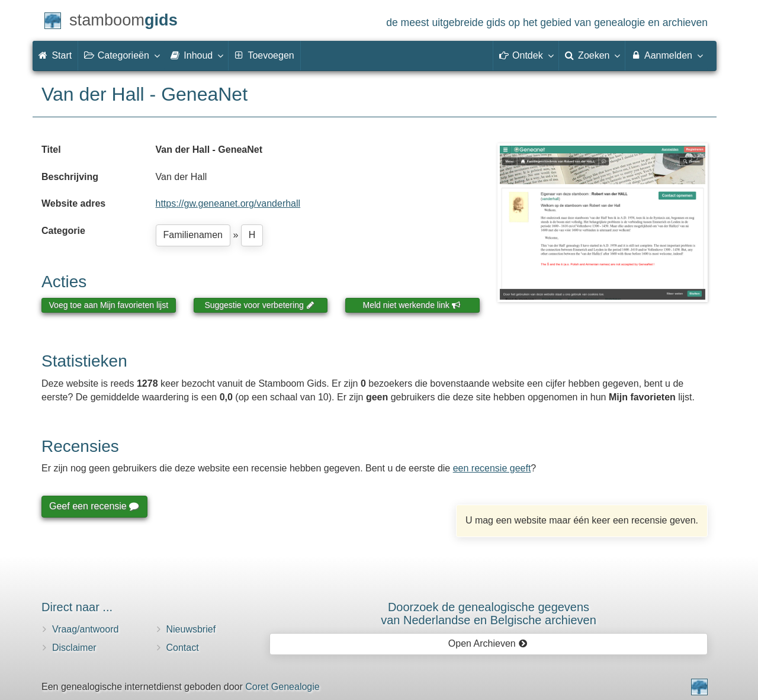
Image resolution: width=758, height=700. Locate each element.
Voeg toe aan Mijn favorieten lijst (109, 305)
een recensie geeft (492, 468)
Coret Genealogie (282, 687)
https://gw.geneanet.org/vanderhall (228, 203)
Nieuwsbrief (191, 629)
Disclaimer (74, 648)
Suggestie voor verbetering (259, 305)
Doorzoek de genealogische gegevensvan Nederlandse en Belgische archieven (489, 614)
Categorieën (121, 55)
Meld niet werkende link (412, 305)
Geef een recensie (94, 506)
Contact (183, 648)
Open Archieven (488, 643)
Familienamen (193, 235)
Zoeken (592, 55)
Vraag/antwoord (85, 629)
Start (55, 55)
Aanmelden (667, 55)
